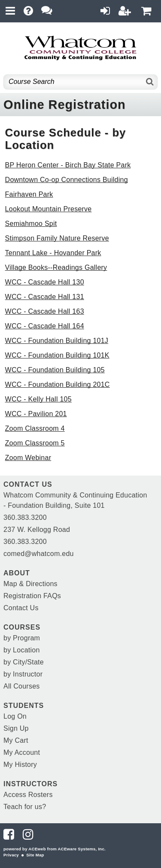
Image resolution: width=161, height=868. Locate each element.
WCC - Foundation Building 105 (55, 370)
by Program (22, 638)
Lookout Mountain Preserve (49, 209)
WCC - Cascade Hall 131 (45, 297)
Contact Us (21, 608)
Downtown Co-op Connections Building (67, 180)
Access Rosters (28, 795)
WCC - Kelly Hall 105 (38, 399)
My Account (22, 752)
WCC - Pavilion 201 (36, 414)
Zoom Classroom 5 (35, 443)
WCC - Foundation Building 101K (57, 355)
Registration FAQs (32, 596)
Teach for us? (25, 807)
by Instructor (23, 674)
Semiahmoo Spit (31, 224)
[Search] (150, 82)
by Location (22, 650)
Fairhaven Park (29, 194)
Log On (15, 716)
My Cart (16, 740)
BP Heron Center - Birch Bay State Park (68, 165)
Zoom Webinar (28, 458)
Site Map (35, 855)
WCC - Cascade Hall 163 (45, 311)
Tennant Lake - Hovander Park (53, 253)
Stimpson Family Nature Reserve (57, 238)
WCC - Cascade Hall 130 (45, 282)
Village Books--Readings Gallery (56, 267)
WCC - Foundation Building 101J (57, 341)
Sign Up (16, 728)
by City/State (24, 662)
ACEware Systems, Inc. (82, 849)
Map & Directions (30, 584)
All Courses (22, 686)
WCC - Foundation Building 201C (58, 385)
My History (20, 765)
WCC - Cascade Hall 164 (45, 326)
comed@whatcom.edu (39, 554)
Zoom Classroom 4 (35, 428)
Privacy (11, 855)
